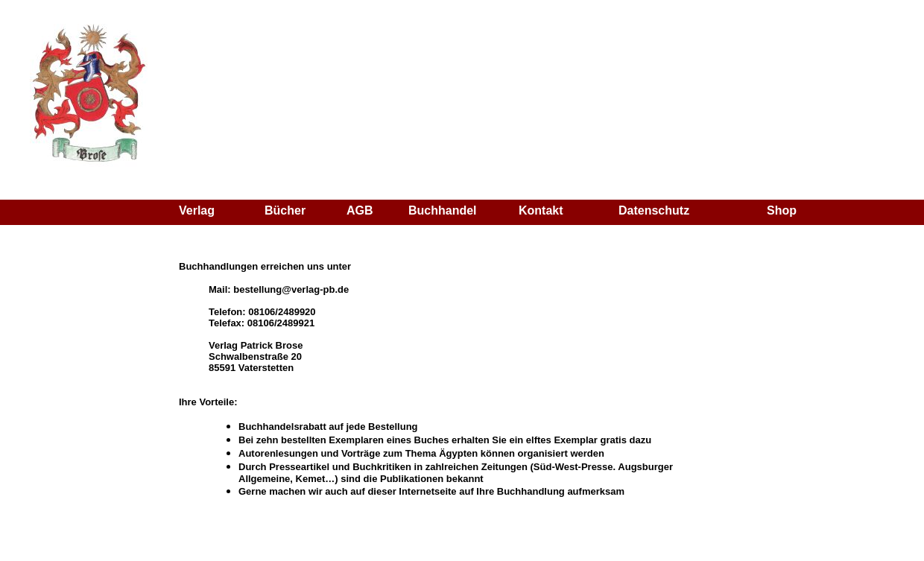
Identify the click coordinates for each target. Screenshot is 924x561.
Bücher (285, 210)
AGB (360, 210)
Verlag (197, 210)
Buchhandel (443, 210)
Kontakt (541, 210)
